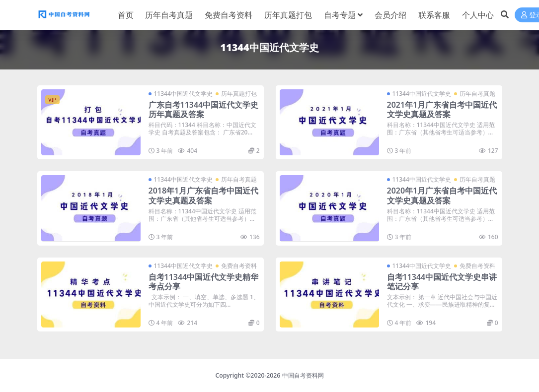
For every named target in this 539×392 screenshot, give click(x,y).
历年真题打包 (239, 94)
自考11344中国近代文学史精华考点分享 (204, 282)
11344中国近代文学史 (183, 94)
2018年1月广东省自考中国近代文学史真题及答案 (204, 195)
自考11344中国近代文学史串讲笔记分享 (442, 282)
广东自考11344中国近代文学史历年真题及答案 (204, 109)
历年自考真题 (477, 94)
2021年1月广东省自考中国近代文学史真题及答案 (442, 109)
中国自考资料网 (303, 375)
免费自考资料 (239, 266)
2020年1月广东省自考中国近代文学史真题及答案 (442, 195)
